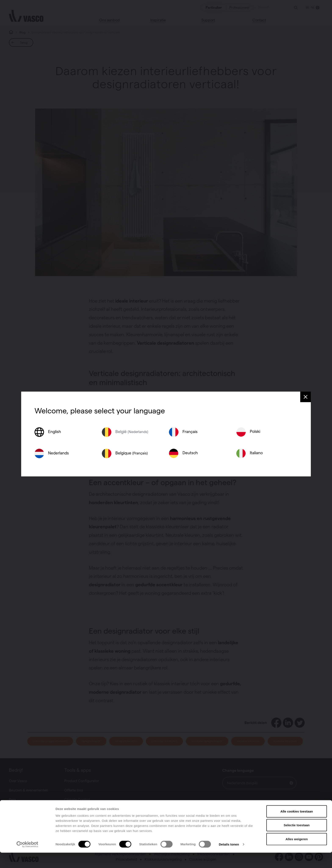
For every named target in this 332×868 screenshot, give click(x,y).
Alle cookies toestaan (297, 826)
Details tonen (229, 860)
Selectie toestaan (297, 840)
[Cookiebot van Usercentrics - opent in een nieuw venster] (27, 860)
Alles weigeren (297, 854)
